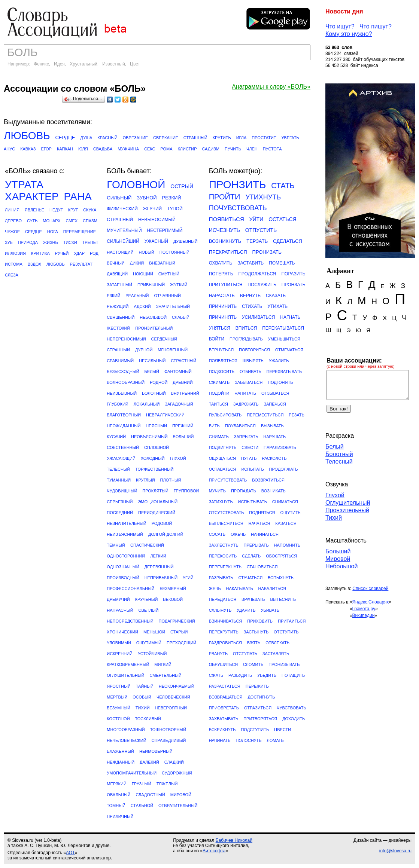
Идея (59, 64)
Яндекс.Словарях (370, 602)
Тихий (334, 518)
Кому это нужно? (349, 34)
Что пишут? (376, 26)
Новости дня (344, 11)
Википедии (363, 615)
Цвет (135, 64)
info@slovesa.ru (395, 851)
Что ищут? (340, 26)
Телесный (339, 461)
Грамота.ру (364, 609)
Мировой (338, 559)
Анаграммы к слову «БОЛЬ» (271, 87)
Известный (114, 64)
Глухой (335, 495)
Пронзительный (347, 510)
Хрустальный (84, 64)
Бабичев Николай (234, 840)
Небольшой (341, 566)
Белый (335, 447)
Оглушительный (348, 503)
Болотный (339, 454)
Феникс (41, 64)
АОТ (70, 853)
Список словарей (370, 589)
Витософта (214, 851)
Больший (338, 551)
